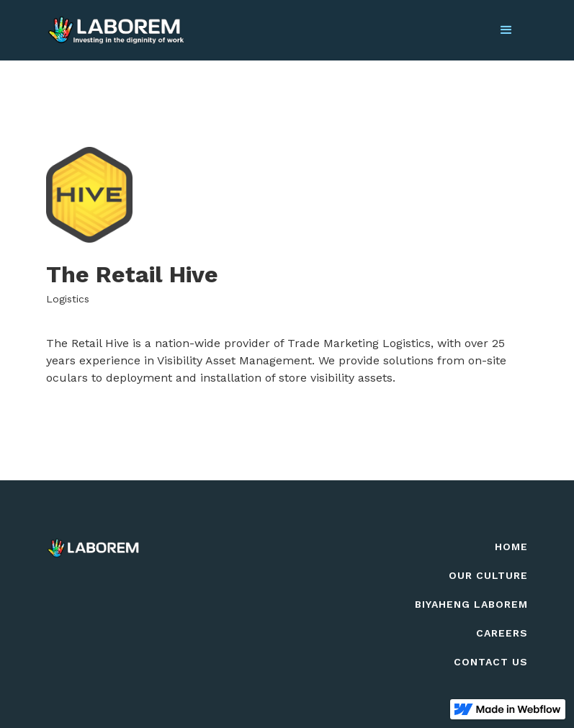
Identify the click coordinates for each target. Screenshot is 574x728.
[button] (506, 30)
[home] (116, 30)
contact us (491, 662)
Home (511, 547)
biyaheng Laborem (471, 604)
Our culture (488, 575)
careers (502, 633)
